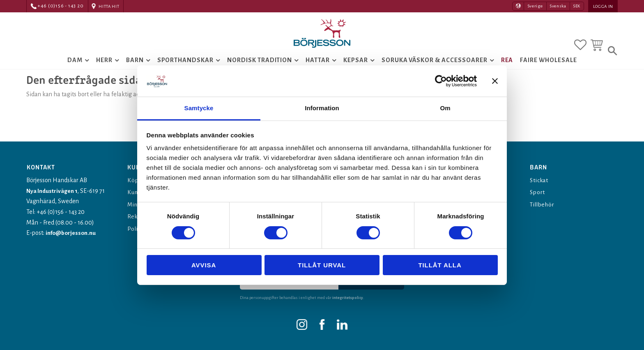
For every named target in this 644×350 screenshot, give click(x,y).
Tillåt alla (440, 265)
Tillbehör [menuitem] (544, 204)
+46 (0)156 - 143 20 (61, 6)
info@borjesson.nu (72, 233)
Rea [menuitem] (507, 68)
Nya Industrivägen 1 (53, 191)
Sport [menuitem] (538, 192)
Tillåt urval (322, 265)
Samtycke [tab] (199, 108)
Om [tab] (445, 108)
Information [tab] (322, 108)
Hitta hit (109, 6)
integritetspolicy (348, 298)
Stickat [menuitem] (540, 180)
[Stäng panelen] (495, 81)
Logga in (603, 6)
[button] (580, 42)
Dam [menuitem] (75, 68)
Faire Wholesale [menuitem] (548, 68)
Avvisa (204, 265)
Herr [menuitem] (104, 68)
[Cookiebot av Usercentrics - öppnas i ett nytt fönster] (441, 81)
